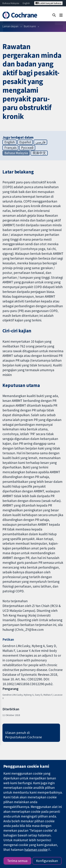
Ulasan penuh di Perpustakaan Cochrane (24, 735)
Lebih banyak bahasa (48, 3)
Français (10, 148)
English (26, 3)
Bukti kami (30, 26)
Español (25, 142)
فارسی (40, 142)
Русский (27, 148)
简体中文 (39, 153)
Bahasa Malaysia (11, 3)
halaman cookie (36, 850)
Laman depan (10, 26)
